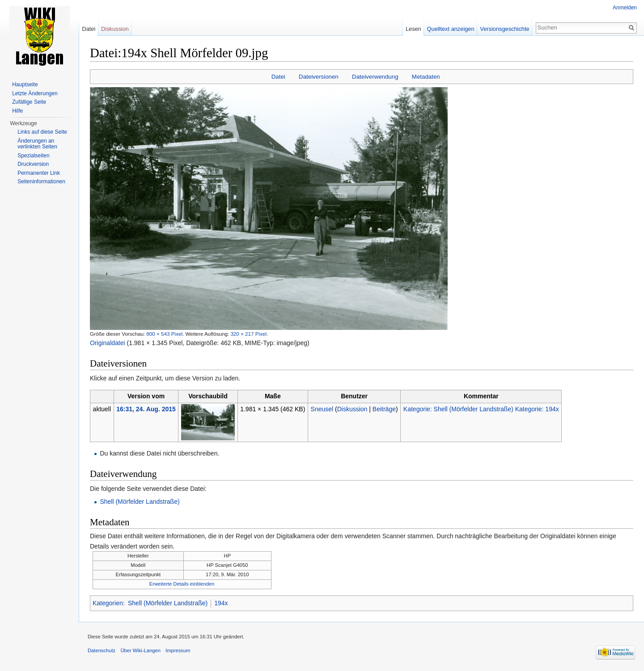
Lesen (413, 29)
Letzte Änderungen (35, 93)
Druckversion (33, 164)
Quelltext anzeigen (451, 29)
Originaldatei (108, 343)
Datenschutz (102, 650)
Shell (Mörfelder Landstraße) (140, 502)
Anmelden (625, 8)
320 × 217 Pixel (248, 334)
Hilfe (17, 111)
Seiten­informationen (41, 181)
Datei (278, 77)
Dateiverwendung (375, 77)
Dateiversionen (319, 77)
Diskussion (352, 409)
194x (221, 603)
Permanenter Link (39, 173)
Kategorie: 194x (537, 409)
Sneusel (322, 409)
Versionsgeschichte (504, 29)
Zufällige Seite (29, 102)
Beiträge (384, 409)
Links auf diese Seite (42, 132)
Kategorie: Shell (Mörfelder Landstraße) (458, 409)
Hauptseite (25, 84)
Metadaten (426, 77)
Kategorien (108, 603)
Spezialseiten (33, 156)
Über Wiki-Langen (140, 650)
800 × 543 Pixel (164, 334)
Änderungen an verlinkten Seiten (37, 144)
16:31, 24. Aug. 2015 (146, 409)
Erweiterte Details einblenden (182, 584)
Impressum (178, 650)
